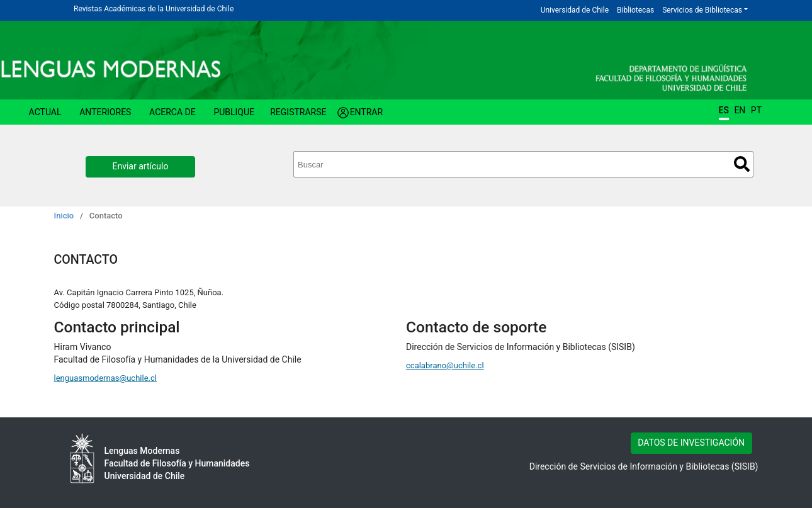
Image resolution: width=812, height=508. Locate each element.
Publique (234, 112)
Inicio (64, 216)
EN (740, 110)
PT (756, 110)
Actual (45, 112)
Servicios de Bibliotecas (702, 10)
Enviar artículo (141, 166)
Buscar (742, 164)
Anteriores (105, 112)
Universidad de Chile (575, 10)
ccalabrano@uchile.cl (445, 365)
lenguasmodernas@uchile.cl (106, 378)
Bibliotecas (635, 10)
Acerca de (172, 112)
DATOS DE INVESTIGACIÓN (691, 443)
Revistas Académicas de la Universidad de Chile (154, 9)
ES (724, 110)
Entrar (367, 112)
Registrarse (298, 112)
